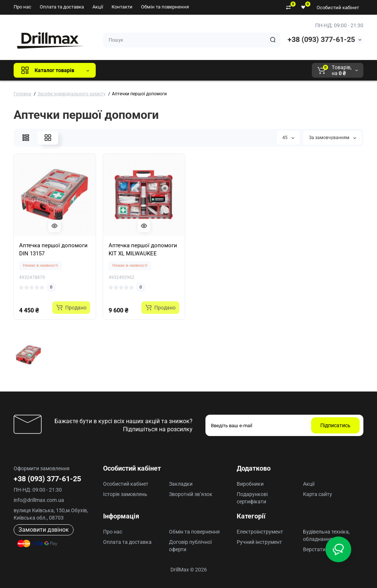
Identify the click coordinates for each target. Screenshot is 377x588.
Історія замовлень (125, 494)
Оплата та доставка (62, 7)
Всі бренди (121, 70)
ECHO (204, 70)
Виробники (250, 484)
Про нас (22, 7)
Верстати (314, 549)
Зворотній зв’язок (191, 494)
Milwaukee (255, 70)
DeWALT (177, 70)
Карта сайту (318, 494)
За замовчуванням (332, 138)
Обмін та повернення (165, 7)
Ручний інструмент (259, 542)
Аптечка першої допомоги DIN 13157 (53, 249)
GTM (151, 70)
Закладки (181, 484)
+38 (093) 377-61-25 (321, 39)
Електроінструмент (260, 532)
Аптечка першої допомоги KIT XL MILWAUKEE (143, 249)
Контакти (122, 7)
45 (288, 138)
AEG (227, 70)
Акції (98, 7)
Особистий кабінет (338, 8)
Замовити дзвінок (44, 530)
